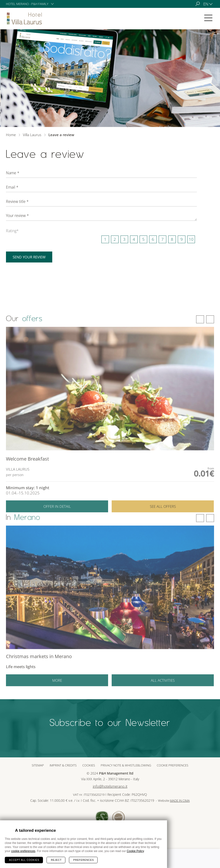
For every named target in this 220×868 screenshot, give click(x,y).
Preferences (84, 860)
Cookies (89, 765)
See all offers (163, 513)
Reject (56, 860)
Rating (12, 231)
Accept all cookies (24, 860)
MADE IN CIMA (180, 801)
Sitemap (38, 765)
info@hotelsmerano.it (110, 786)
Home (11, 135)
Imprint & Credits (63, 765)
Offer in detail (57, 513)
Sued (102, 817)
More (57, 686)
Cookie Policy (135, 851)
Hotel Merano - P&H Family (27, 4)
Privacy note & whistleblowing (126, 765)
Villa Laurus (25, 18)
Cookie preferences (173, 765)
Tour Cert (118, 817)
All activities (163, 686)
